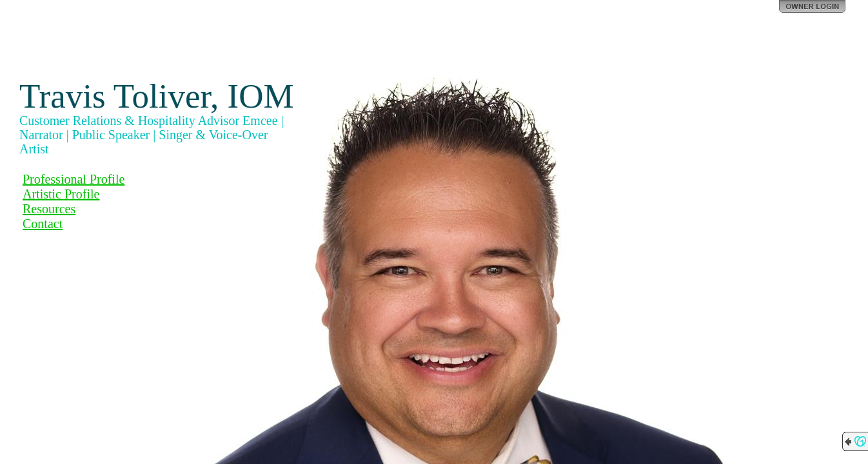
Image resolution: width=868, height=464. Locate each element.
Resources (49, 209)
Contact (43, 224)
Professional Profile (74, 179)
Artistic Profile (61, 194)
